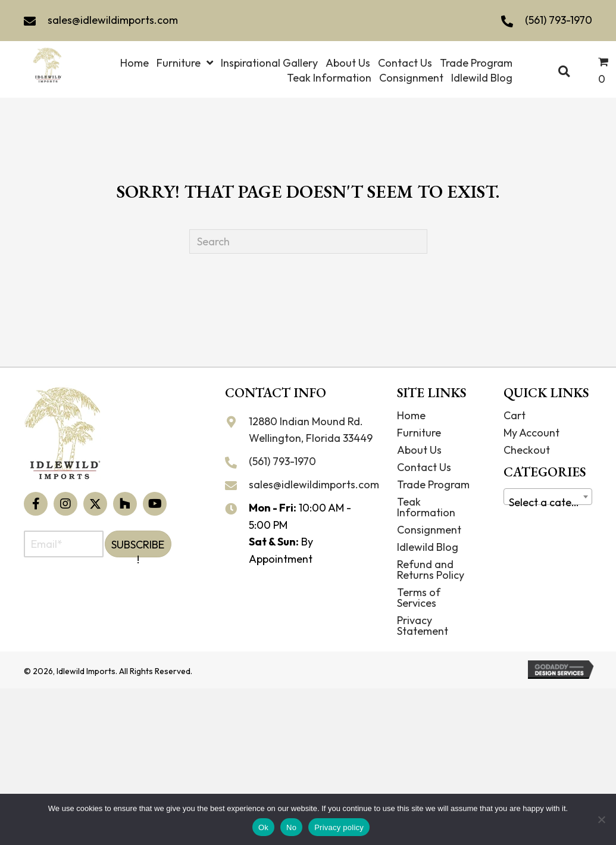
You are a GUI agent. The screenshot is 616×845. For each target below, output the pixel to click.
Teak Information (426, 507)
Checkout (527, 450)
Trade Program (433, 484)
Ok (263, 827)
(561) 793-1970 (559, 20)
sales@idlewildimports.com (113, 20)
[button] (36, 504)
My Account (531, 433)
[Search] (308, 241)
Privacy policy (339, 827)
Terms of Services (419, 598)
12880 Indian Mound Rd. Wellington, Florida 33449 (311, 430)
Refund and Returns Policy (431, 570)
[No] (601, 819)
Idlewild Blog (428, 547)
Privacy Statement (423, 626)
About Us (419, 450)
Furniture (419, 433)
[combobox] (548, 497)
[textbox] (548, 503)
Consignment (429, 530)
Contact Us (424, 467)
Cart (515, 415)
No (291, 827)
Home (411, 415)
